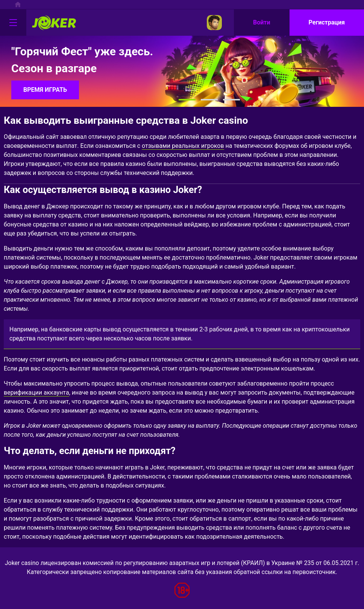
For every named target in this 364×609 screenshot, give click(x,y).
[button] (187, 100)
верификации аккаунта (36, 393)
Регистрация (327, 22)
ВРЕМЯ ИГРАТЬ (45, 90)
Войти (262, 22)
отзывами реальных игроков (183, 146)
